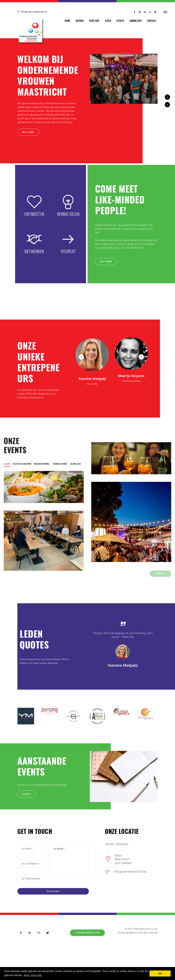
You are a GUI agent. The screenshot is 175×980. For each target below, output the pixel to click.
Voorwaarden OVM (87, 933)
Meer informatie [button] (33, 975)
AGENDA (80, 21)
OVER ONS (94, 21)
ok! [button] (160, 973)
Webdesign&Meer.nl (128, 933)
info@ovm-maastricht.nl (32, 12)
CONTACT (152, 21)
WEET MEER (27, 133)
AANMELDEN (136, 21)
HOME (67, 21)
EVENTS (120, 21)
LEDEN (108, 21)
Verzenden (59, 892)
